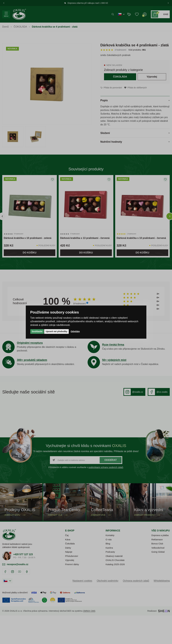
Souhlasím (37, 331)
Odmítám (75, 331)
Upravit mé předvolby (56, 331)
